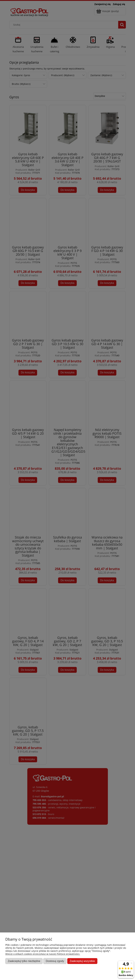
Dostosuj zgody (55, 961)
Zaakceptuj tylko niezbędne (24, 961)
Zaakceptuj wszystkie (82, 961)
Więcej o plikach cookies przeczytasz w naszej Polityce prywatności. (43, 954)
